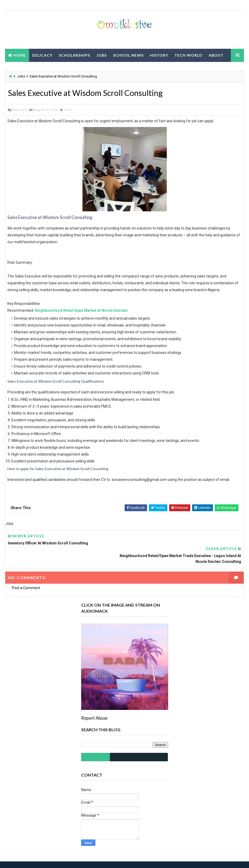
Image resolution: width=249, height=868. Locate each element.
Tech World (188, 55)
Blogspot (98, 859)
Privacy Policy (25, 68)
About (216, 55)
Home (19, 55)
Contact (59, 68)
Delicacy (42, 55)
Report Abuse (94, 706)
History (159, 55)
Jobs (102, 55)
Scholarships (74, 55)
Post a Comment (26, 576)
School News (128, 55)
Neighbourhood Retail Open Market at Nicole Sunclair (81, 311)
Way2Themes (52, 859)
